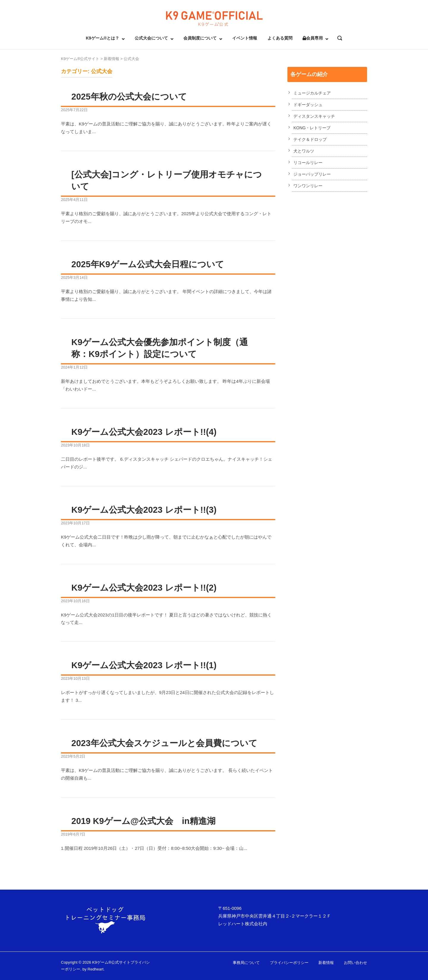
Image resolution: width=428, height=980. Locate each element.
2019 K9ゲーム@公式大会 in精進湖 (143, 821)
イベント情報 (245, 38)
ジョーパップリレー (312, 174)
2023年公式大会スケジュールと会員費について (164, 743)
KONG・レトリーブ (312, 128)
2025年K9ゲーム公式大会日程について (148, 264)
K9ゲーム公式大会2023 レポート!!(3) (144, 510)
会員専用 (313, 38)
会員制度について (200, 38)
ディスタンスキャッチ (314, 116)
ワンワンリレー (308, 186)
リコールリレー (308, 163)
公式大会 (131, 59)
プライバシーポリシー (289, 963)
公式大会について (151, 38)
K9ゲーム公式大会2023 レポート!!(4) (144, 432)
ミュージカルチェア (312, 93)
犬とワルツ (304, 151)
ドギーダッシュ (308, 105)
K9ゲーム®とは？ (103, 38)
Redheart (96, 969)
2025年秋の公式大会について (129, 97)
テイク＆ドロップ (310, 139)
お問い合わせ (355, 963)
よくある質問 (280, 38)
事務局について (246, 963)
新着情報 (111, 59)
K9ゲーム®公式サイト (80, 59)
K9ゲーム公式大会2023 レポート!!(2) (144, 588)
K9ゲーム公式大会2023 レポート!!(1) (144, 665)
